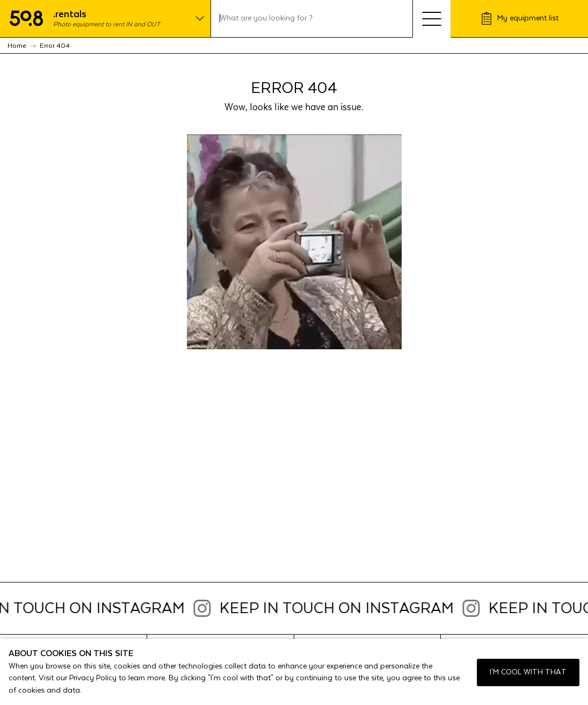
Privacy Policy (93, 678)
